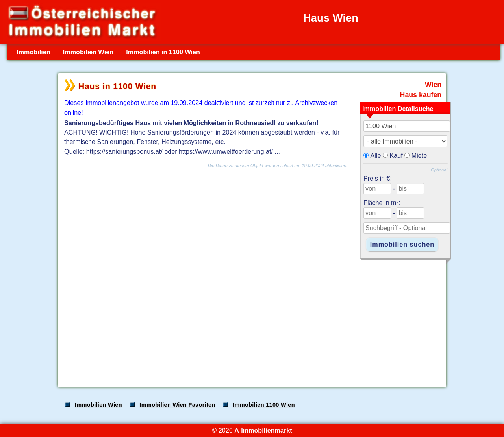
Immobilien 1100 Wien (264, 405)
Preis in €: (378, 178)
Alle (376, 155)
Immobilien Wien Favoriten (177, 405)
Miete (419, 155)
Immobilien (33, 52)
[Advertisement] (251, 319)
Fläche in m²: (382, 203)
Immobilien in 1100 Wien (163, 52)
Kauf (396, 155)
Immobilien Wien (88, 52)
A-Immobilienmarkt (263, 430)
